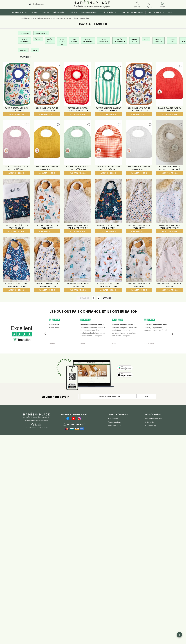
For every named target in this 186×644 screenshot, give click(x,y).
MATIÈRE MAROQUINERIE (120, 40)
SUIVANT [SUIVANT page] (108, 298)
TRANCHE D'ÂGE (172, 40)
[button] (45, 334)
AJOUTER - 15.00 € (47, 232)
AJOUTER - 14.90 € (16, 114)
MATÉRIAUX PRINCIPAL (159, 40)
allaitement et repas (62, 18)
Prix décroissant (41, 33)
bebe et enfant (43, 18)
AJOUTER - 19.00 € (170, 173)
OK (147, 396)
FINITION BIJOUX (134, 40)
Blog (170, 12)
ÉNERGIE (38, 39)
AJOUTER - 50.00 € (16, 232)
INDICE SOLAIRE (74, 40)
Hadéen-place (27, 18)
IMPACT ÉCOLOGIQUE (24, 40)
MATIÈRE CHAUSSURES (88, 40)
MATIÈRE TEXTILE (50, 40)
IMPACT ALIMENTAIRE (104, 40)
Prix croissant (24, 33)
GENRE (146, 39)
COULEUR (23, 50)
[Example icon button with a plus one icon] (179, 635)
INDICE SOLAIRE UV (62, 42)
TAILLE (35, 50)
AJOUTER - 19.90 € (170, 114)
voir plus (98, 336)
